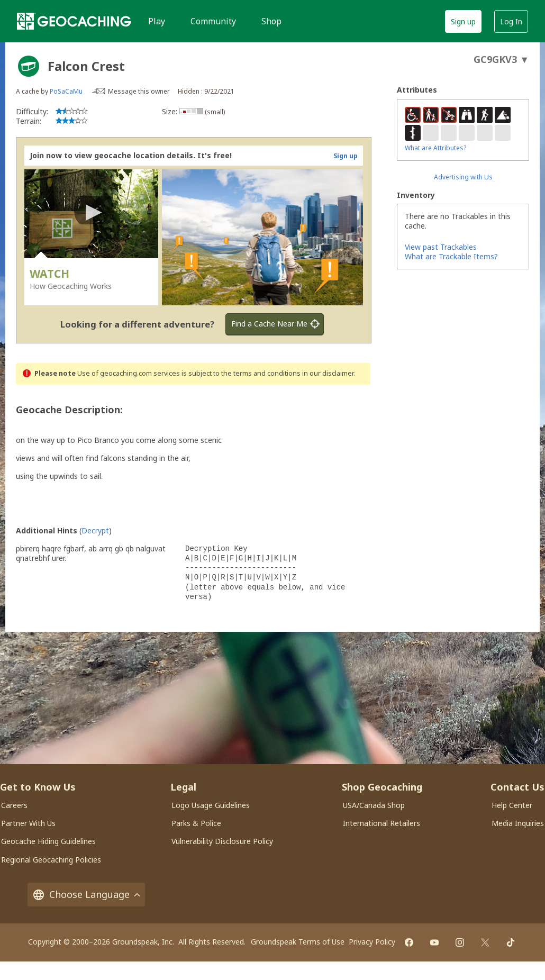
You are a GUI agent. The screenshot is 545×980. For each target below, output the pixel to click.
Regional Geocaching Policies (51, 860)
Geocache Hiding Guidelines (48, 841)
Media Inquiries (518, 823)
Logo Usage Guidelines (211, 805)
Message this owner (139, 91)
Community (213, 21)
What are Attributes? (435, 148)
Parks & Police (196, 823)
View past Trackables (441, 247)
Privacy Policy (372, 942)
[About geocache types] (29, 66)
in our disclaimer (328, 373)
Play (157, 21)
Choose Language (86, 895)
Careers (14, 805)
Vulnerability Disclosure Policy (222, 841)
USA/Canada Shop (374, 805)
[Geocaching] (74, 21)
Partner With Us (28, 823)
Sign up (463, 21)
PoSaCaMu (66, 91)
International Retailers (381, 823)
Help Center (512, 805)
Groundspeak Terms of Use (298, 942)
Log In (511, 21)
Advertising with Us (463, 177)
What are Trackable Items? (451, 256)
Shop (271, 21)
